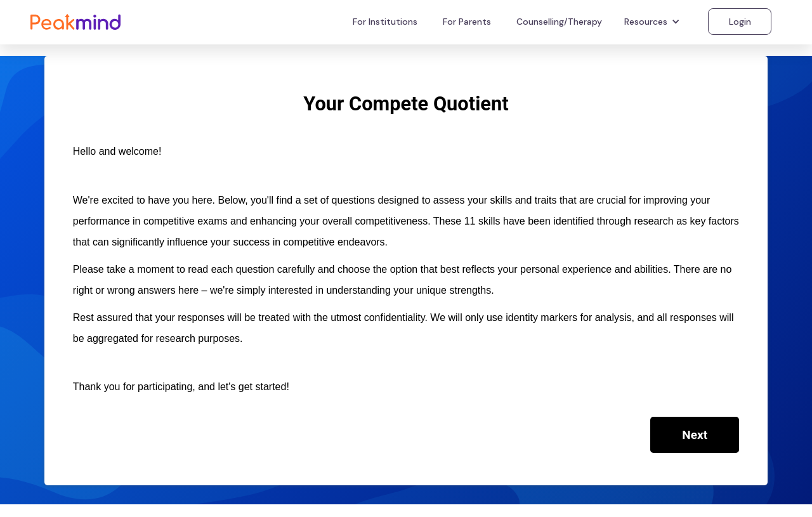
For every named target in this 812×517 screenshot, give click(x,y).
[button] (654, 22)
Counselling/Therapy (559, 22)
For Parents (467, 22)
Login (740, 22)
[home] (75, 21)
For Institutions (385, 22)
